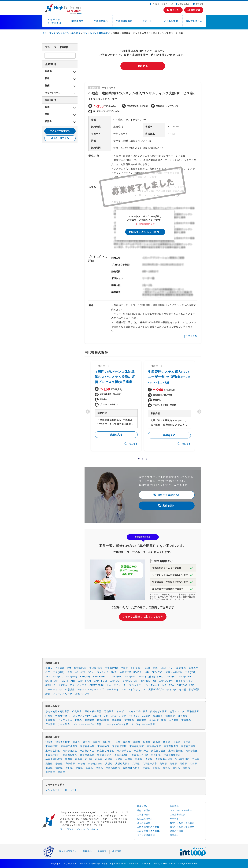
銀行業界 (170, 716)
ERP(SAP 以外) (185, 685)
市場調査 (70, 689)
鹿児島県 (50, 772)
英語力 (48, 121)
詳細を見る (116, 435)
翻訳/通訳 (194, 689)
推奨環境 (117, 851)
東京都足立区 (104, 755)
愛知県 (149, 759)
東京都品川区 (53, 751)
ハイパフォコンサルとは (54, 21)
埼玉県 (167, 742)
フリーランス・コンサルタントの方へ (79, 829)
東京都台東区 (154, 746)
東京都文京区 (137, 746)
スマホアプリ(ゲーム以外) (87, 716)
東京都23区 (52, 746)
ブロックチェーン (139, 685)
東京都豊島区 (176, 751)
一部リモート (70, 790)
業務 (70, 672)
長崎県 (156, 768)
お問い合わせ (183, 4)
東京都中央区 (87, 746)
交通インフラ (177, 711)
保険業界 (50, 720)
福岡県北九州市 (131, 768)
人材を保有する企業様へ (149, 831)
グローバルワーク (63, 694)
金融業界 (158, 716)
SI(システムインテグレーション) (122, 716)
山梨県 (109, 759)
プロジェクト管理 (55, 668)
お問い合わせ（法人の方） (183, 827)
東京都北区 (192, 751)
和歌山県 (70, 764)
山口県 (49, 768)
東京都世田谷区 (105, 751)
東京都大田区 (87, 751)
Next (199, 411)
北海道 (49, 742)
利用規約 (87, 851)
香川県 (69, 768)
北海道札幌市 (63, 742)
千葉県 (177, 742)
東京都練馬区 (87, 755)
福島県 (127, 742)
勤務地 (48, 71)
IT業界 (49, 716)
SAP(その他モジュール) (152, 677)
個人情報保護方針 (68, 851)
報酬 (47, 86)
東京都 (187, 742)
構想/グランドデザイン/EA (60, 685)
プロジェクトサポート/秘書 (135, 668)
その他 (183, 689)
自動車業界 (103, 720)
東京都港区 (103, 746)
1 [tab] (139, 459)
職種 (47, 78)
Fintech (155, 685)
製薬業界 (117, 720)
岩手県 (86, 742)
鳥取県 (163, 764)
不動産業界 (193, 711)
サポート (147, 21)
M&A (163, 668)
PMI (171, 668)
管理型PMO (96, 668)
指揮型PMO (80, 668)
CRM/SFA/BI (97, 685)
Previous (87, 411)
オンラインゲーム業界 (143, 724)
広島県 (194, 764)
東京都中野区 (141, 751)
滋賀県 (49, 764)
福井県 (99, 759)
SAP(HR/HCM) (101, 677)
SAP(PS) (117, 677)
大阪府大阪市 (122, 764)
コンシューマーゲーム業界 (87, 724)
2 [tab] (143, 459)
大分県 (176, 768)
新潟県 (69, 759)
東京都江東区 (188, 746)
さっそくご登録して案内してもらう (143, 617)
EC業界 (146, 716)
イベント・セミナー (160, 4)
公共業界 (77, 711)
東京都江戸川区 (140, 755)
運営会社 (198, 4)
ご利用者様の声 (124, 21)
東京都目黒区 (70, 751)
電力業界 (186, 720)
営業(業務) (191, 672)
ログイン (173, 10)
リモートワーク (53, 93)
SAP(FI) (172, 677)
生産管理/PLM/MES (130, 672)
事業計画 (181, 668)
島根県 (173, 764)
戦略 (155, 668)
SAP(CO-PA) (166, 681)
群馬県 (157, 742)
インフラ (82, 685)
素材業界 (142, 720)
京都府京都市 (95, 764)
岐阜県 (129, 759)
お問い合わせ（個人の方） (183, 823)
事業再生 (193, 668)
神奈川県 (156, 755)
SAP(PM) (130, 677)
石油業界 (50, 724)
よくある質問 (171, 21)
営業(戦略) (59, 672)
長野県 (119, 759)
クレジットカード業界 (70, 720)
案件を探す (77, 21)
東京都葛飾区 (122, 755)
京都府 (82, 764)
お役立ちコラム (194, 21)
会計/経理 (80, 672)
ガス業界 (174, 720)
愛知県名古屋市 (164, 759)
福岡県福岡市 (113, 768)
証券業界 (183, 716)
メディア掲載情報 (146, 835)
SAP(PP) (85, 677)
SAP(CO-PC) (148, 681)
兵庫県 (136, 764)
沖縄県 (61, 772)
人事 (146, 672)
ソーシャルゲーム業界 (116, 724)
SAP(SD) (58, 677)
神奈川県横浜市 (172, 755)
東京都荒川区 (53, 755)
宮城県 (96, 742)
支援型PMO (111, 668)
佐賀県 (146, 768)
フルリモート (53, 790)
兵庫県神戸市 (150, 764)
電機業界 (129, 720)
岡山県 (183, 764)
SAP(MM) (72, 677)
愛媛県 (79, 768)
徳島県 (59, 768)
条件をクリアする (60, 138)
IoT (164, 685)
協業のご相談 (177, 831)
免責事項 (102, 851)
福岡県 (99, 768)
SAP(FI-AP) (52, 681)
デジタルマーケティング (91, 689)
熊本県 (166, 768)
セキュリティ (114, 685)
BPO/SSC (157, 672)
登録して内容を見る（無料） (145, 232)
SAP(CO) (115, 681)
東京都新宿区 (119, 746)
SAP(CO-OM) (131, 681)
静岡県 (139, 759)
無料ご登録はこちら (167, 495)
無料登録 (194, 10)
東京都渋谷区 (124, 751)
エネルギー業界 (158, 720)
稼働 (47, 107)
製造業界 (89, 720)
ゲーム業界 (64, 724)
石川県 (89, 759)
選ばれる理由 (144, 810)
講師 (48, 694)
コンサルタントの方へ (181, 810)
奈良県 (59, 764)
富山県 (79, 759)
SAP (48, 677)
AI (125, 685)
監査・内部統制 (174, 672)
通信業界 (109, 711)
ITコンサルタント (186, 681)
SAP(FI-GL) (186, 677)
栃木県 (147, 742)
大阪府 (109, 764)
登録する (143, 66)
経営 (48, 672)
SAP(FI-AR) (68, 681)
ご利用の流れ (101, 21)
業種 (47, 114)
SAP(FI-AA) (84, 681)
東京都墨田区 (171, 746)
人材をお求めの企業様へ (149, 827)
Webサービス (63, 716)
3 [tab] (147, 459)
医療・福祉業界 (93, 711)
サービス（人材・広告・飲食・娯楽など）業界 (142, 711)
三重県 (196, 759)
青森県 (76, 742)
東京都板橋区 (70, 755)
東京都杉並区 (158, 751)
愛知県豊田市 (182, 759)
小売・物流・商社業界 (57, 711)
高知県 (89, 768)
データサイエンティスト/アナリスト (126, 689)
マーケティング (54, 689)
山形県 (117, 742)
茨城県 (137, 742)
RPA (172, 685)
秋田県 (106, 742)
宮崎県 (186, 768)
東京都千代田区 (69, 746)
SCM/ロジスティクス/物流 (102, 672)
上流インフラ (82, 694)
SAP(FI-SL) (100, 681)
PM (69, 668)
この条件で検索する (60, 131)
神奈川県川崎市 (54, 759)
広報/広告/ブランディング (162, 689)
